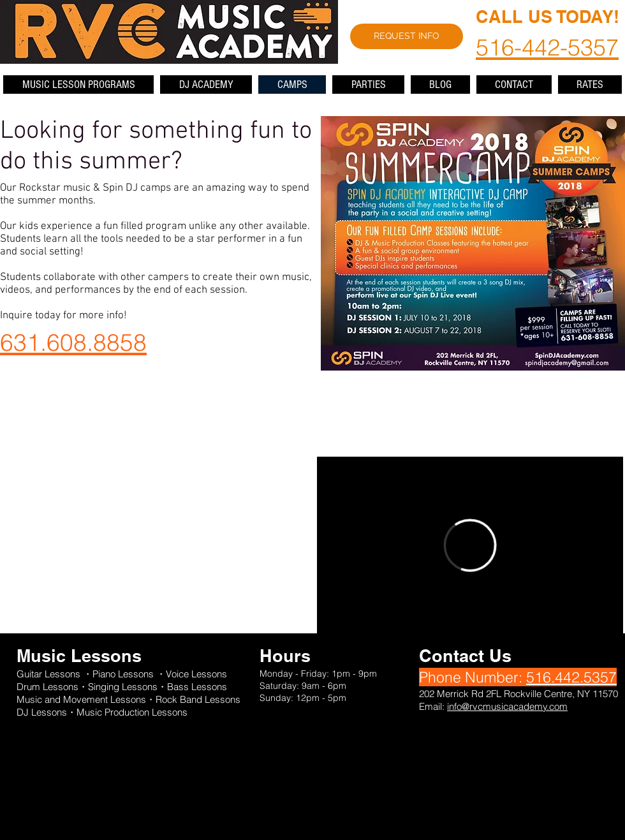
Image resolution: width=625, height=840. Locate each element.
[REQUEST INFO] (407, 36)
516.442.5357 (571, 677)
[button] (78, 85)
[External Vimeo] (470, 545)
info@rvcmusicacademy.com (507, 706)
